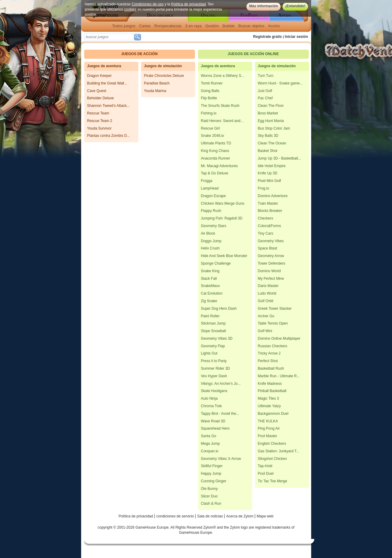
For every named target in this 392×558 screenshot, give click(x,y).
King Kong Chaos (215, 151)
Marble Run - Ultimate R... (279, 376)
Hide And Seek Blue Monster (224, 256)
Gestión (212, 26)
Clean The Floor (271, 106)
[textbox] (109, 37)
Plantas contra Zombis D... (109, 136)
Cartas (145, 26)
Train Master (268, 203)
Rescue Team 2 (100, 121)
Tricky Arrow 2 (269, 353)
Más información (263, 6)
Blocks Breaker (270, 211)
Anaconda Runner (216, 158)
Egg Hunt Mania (271, 121)
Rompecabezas (168, 26)
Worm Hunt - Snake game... (280, 83)
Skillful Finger (212, 466)
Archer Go (266, 316)
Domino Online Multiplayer (279, 338)
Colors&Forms (270, 226)
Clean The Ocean (272, 143)
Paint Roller (210, 316)
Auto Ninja (209, 398)
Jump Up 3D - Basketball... (280, 158)
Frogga (207, 181)
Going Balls (210, 91)
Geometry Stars (214, 226)
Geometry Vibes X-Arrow (221, 459)
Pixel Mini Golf (270, 181)
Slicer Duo (209, 496)
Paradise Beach (157, 83)
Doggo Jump (211, 241)
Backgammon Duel (273, 414)
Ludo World (267, 293)
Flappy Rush (211, 211)
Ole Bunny (209, 489)
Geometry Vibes (271, 241)
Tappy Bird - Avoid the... (220, 414)
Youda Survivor (99, 128)
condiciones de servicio (176, 516)
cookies (130, 9)
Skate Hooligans (214, 391)
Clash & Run (211, 504)
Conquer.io (210, 451)
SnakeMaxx (211, 286)
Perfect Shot (268, 361)
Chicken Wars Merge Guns (223, 203)
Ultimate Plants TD (216, 143)
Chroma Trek (211, 406)
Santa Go (209, 436)
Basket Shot (268, 151)
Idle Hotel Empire (272, 166)
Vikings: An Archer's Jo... (221, 384)
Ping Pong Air (269, 428)
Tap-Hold (265, 466)
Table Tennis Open (273, 323)
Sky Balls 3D (268, 136)
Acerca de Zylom (240, 516)
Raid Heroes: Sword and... (222, 121)
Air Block (208, 233)
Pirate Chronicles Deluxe (164, 76)
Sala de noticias (211, 516)
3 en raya (193, 26)
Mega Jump (211, 444)
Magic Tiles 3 (268, 398)
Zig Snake (209, 301)
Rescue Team (98, 113)
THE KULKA (268, 421)
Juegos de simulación (163, 66)
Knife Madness (270, 384)
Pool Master (268, 436)
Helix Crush (210, 248)
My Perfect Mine (271, 279)
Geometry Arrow (271, 256)
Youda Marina (155, 91)
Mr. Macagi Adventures (219, 166)
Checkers (266, 218)
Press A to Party (214, 361)
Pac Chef (265, 98)
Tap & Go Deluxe (215, 173)
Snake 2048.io (213, 136)
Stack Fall (209, 279)
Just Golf (265, 91)
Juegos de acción (139, 54)
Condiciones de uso (147, 4)
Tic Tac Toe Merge (273, 481)
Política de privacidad (188, 4)
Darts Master (268, 286)
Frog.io (264, 188)
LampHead (210, 188)
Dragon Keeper (99, 76)
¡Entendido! (295, 6)
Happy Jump (211, 474)
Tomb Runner (212, 83)
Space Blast (268, 248)
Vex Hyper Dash (214, 376)
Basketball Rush (271, 368)
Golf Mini (265, 331)
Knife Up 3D (268, 173)
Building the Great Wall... (107, 83)
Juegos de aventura (104, 66)
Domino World (269, 271)
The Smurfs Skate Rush (220, 106)
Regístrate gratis (267, 37)
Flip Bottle (209, 98)
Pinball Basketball (272, 391)
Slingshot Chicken (272, 459)
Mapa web (265, 516)
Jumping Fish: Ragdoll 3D (222, 218)
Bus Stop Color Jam (274, 128)
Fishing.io (209, 113)
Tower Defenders (272, 263)
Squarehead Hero (215, 428)
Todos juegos (124, 26)
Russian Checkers (273, 346)
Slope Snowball (214, 331)
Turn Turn (266, 76)
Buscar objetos (251, 26)
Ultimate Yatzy (269, 406)
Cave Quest (97, 91)
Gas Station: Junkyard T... (279, 451)
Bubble (229, 26)
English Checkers (272, 444)
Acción (274, 26)
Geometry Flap (213, 346)
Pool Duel (266, 474)
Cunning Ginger (214, 481)
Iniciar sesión (296, 37)
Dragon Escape (214, 196)
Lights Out (209, 353)
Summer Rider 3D (216, 368)
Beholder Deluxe (101, 98)
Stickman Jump (213, 323)
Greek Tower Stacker (275, 309)
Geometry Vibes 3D (217, 338)
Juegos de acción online (253, 54)
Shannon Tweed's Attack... (109, 106)
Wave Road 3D (213, 421)
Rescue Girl (211, 128)
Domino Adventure (273, 196)
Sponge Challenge (216, 263)
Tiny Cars (266, 233)
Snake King (210, 271)
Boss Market (268, 113)
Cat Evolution (212, 293)
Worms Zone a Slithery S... (223, 76)
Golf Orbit (266, 301)
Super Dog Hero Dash (219, 309)
